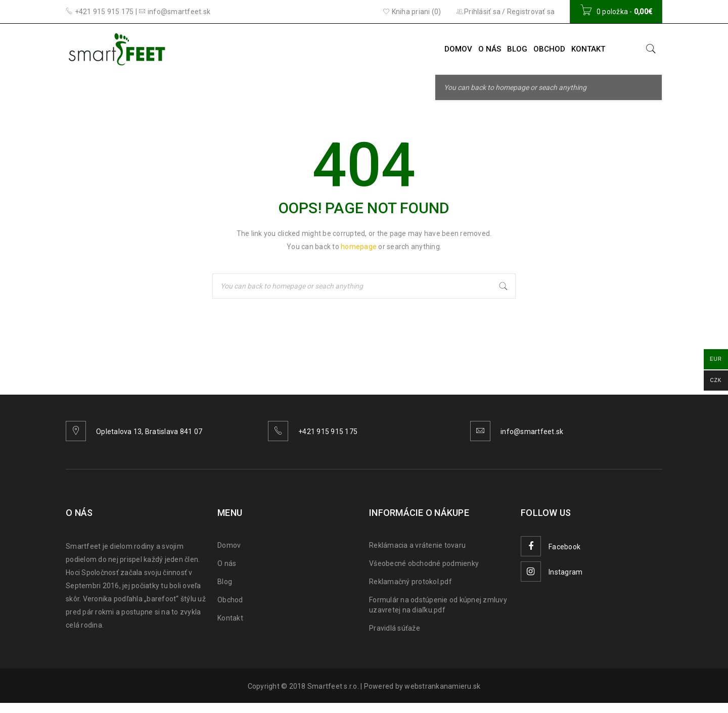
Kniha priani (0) (412, 12)
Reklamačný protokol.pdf (411, 582)
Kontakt (230, 618)
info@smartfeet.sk (532, 432)
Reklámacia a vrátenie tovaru (417, 545)
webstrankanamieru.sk (442, 686)
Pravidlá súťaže (395, 628)
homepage (359, 247)
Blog (225, 582)
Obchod (230, 600)
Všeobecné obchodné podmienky (424, 563)
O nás (227, 563)
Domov (229, 545)
